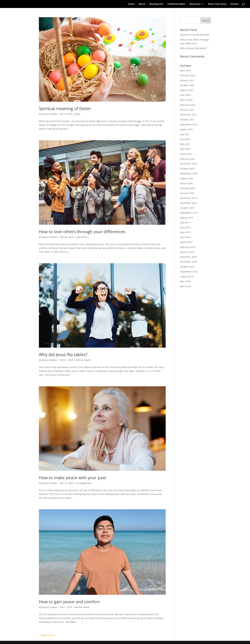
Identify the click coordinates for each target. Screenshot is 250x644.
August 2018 (187, 277)
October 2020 (187, 169)
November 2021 (188, 115)
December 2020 (188, 164)
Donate (235, 4)
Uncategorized (84, 483)
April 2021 (185, 149)
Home (131, 4)
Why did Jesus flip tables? (63, 354)
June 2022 (185, 95)
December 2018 (188, 257)
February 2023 (188, 75)
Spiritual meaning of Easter (65, 108)
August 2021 (187, 129)
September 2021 (189, 124)
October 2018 (187, 267)
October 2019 (187, 208)
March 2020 (186, 183)
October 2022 (187, 85)
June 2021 (185, 139)
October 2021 (187, 120)
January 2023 (187, 80)
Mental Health (83, 360)
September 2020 (189, 174)
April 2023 (185, 70)
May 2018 (185, 281)
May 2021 (185, 144)
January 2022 (187, 110)
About (142, 4)
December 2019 (188, 198)
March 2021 (186, 154)
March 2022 (186, 100)
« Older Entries (47, 635)
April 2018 (185, 286)
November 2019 (188, 203)
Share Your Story (217, 4)
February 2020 (188, 188)
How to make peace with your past (72, 478)
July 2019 (185, 223)
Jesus (77, 114)
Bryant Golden (50, 114)
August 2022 (187, 90)
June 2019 (185, 227)
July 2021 (185, 134)
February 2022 (188, 105)
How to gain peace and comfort (69, 602)
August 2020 (187, 178)
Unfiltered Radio (176, 4)
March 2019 (186, 242)
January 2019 (187, 252)
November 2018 (188, 262)
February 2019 (188, 247)
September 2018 (189, 272)
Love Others (82, 237)
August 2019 (187, 218)
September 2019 (189, 213)
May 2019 (185, 232)
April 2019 (185, 237)
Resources (195, 4)
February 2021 (188, 159)
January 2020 (187, 193)
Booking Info (156, 4)
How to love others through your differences (82, 232)
